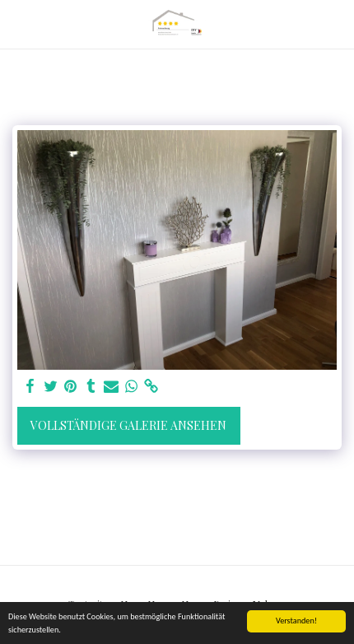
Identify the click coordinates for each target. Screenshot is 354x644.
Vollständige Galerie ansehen (128, 425)
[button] (18, 23)
